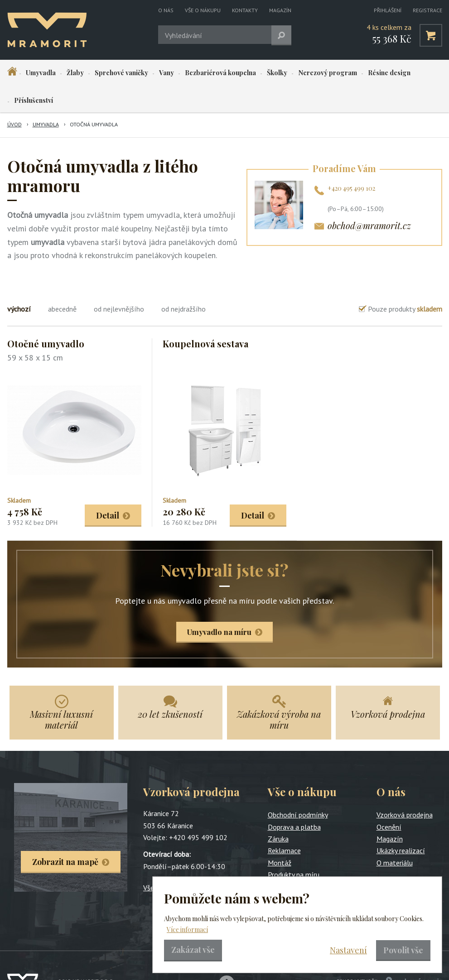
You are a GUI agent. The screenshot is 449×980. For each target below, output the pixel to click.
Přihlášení (388, 10)
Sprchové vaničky (109, 73)
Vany (150, 73)
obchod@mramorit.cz (369, 198)
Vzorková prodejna (405, 788)
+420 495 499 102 (351, 161)
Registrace (427, 10)
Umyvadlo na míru (219, 605)
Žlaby (68, 73)
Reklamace (284, 824)
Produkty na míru (294, 848)
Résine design (353, 73)
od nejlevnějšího (119, 281)
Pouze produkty (405, 281)
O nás (166, 10)
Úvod (14, 97)
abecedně (62, 281)
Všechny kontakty (170, 861)
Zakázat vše (193, 950)
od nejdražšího (183, 281)
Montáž (280, 836)
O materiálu (395, 836)
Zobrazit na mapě (65, 836)
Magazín (280, 10)
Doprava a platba (294, 801)
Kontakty (245, 10)
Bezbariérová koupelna (199, 73)
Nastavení (348, 950)
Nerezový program (296, 73)
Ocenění (389, 801)
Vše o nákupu (203, 10)
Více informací (187, 930)
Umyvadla (38, 73)
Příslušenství (399, 73)
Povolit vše (403, 950)
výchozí (19, 281)
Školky (251, 73)
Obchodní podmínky (298, 788)
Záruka (278, 812)
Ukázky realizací (401, 824)
